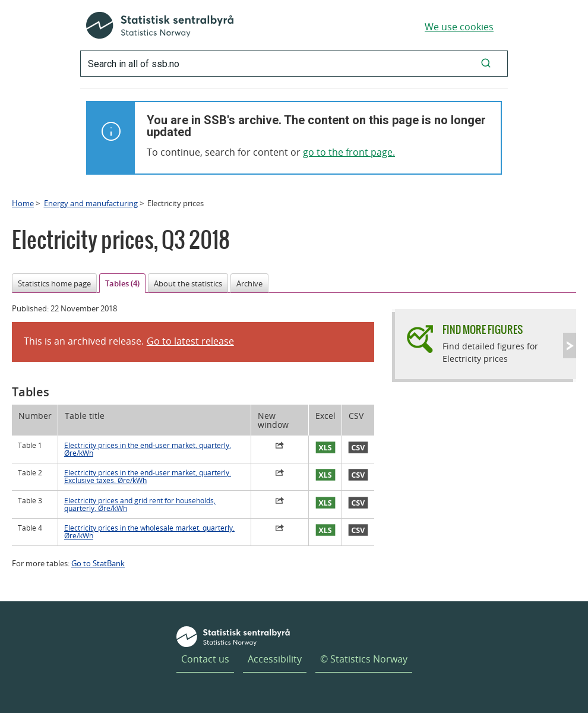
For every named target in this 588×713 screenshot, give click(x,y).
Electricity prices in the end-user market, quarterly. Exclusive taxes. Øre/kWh (148, 477)
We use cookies (459, 27)
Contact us (205, 659)
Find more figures (483, 329)
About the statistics (188, 283)
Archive (249, 283)
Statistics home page (54, 283)
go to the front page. (349, 152)
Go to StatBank (98, 563)
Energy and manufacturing (91, 203)
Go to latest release (190, 341)
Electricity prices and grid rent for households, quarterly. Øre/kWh (140, 504)
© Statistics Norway (364, 659)
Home (23, 203)
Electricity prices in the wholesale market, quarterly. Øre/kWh (149, 532)
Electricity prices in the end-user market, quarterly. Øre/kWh (148, 449)
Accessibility (275, 659)
